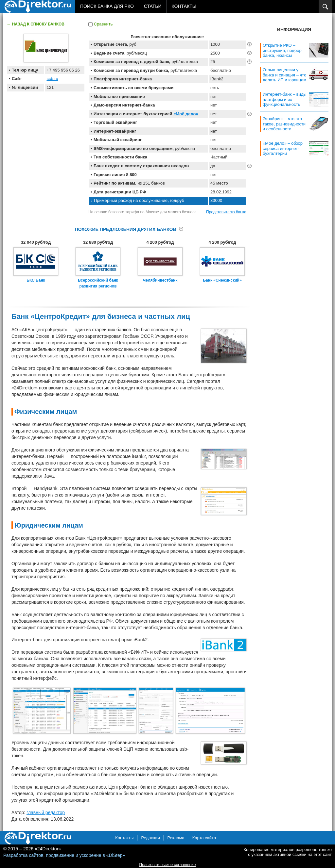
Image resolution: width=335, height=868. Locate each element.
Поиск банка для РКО (107, 6)
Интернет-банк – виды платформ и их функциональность (285, 99)
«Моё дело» (186, 114)
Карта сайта (204, 838)
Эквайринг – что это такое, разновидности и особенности (284, 124)
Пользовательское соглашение (168, 865)
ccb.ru (52, 79)
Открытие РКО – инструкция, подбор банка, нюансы (282, 50)
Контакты (184, 6)
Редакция (150, 838)
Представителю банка (226, 212)
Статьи (153, 6)
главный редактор (46, 812)
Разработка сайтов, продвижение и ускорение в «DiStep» (64, 855)
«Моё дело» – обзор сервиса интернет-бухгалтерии (283, 148)
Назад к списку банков (38, 24)
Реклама (176, 838)
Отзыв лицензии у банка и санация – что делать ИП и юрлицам (284, 75)
